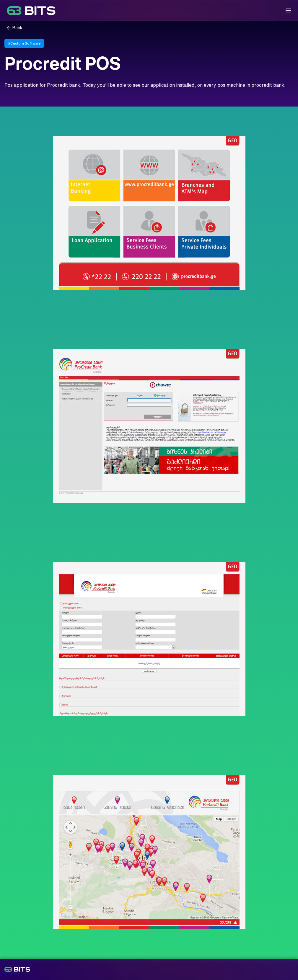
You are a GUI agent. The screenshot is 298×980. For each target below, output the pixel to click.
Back (17, 28)
